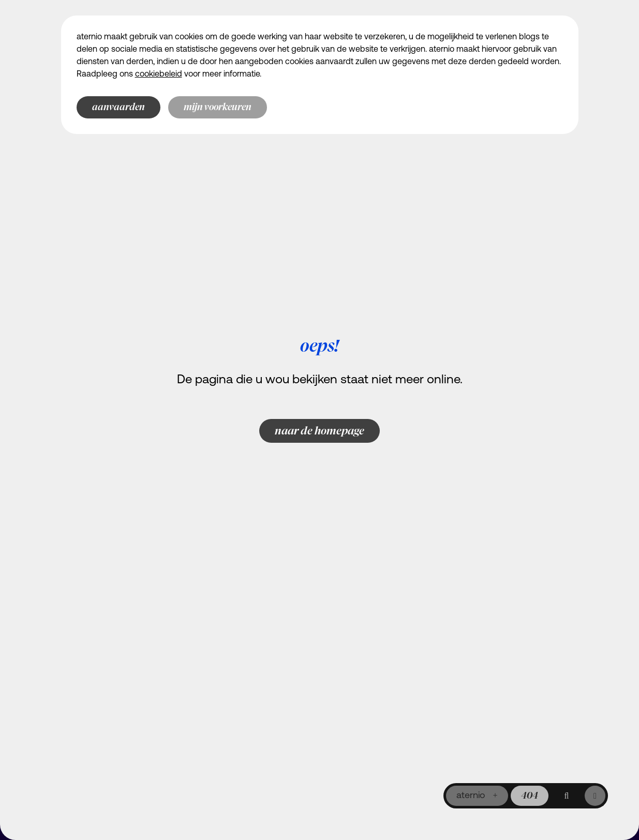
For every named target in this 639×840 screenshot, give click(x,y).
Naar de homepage (319, 431)
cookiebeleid (159, 74)
